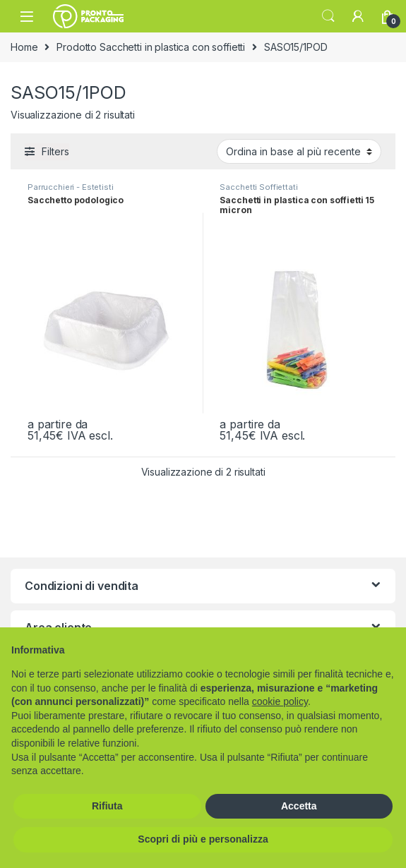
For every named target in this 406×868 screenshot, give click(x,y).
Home (24, 47)
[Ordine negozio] (299, 151)
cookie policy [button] (280, 701)
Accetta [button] (299, 806)
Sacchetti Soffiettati (258, 187)
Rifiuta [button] (107, 806)
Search (328, 16)
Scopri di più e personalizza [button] (203, 839)
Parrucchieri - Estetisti (71, 187)
